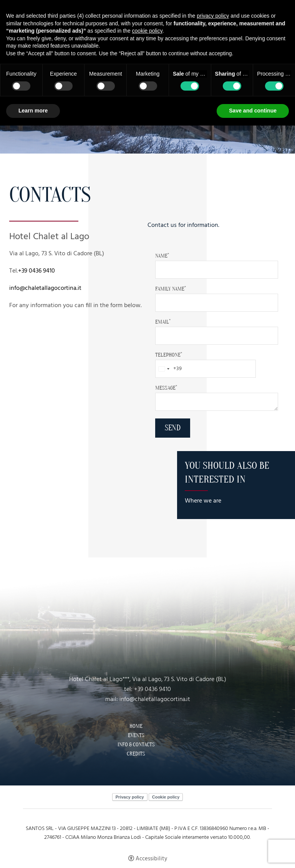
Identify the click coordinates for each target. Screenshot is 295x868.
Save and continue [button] (253, 111)
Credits (136, 754)
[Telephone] (206, 369)
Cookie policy (166, 797)
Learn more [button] (33, 111)
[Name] (217, 270)
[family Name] (217, 303)
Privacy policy (130, 797)
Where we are (203, 501)
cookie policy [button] (147, 31)
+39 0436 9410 (36, 271)
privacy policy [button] (213, 16)
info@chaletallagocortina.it (45, 288)
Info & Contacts (136, 745)
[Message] (217, 402)
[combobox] (169, 369)
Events (136, 736)
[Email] (217, 336)
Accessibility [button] (151, 859)
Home (136, 726)
